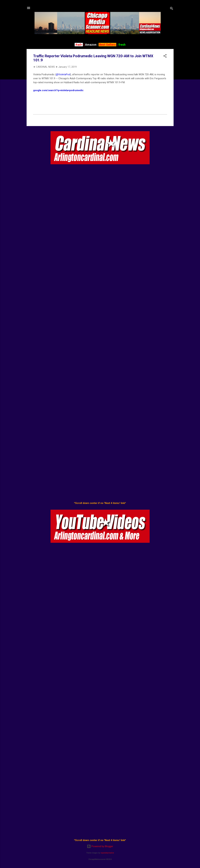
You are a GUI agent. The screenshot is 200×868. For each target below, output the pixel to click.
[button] (165, 56)
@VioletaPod (63, 74)
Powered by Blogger (100, 846)
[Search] (172, 9)
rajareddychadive (107, 853)
